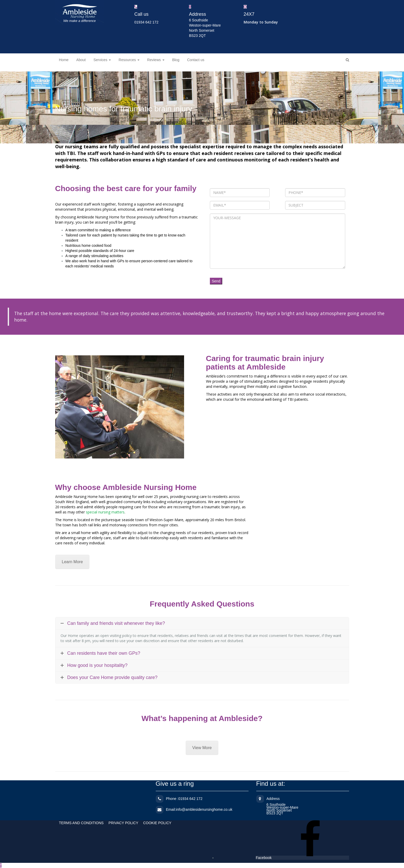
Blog (176, 60)
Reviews (156, 60)
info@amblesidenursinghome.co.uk (204, 809)
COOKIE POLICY (157, 823)
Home (64, 60)
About (81, 60)
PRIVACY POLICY (123, 823)
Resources (129, 60)
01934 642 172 (146, 22)
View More (202, 748)
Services (102, 60)
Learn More (72, 562)
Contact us (196, 60)
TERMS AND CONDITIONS (81, 823)
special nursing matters (105, 512)
